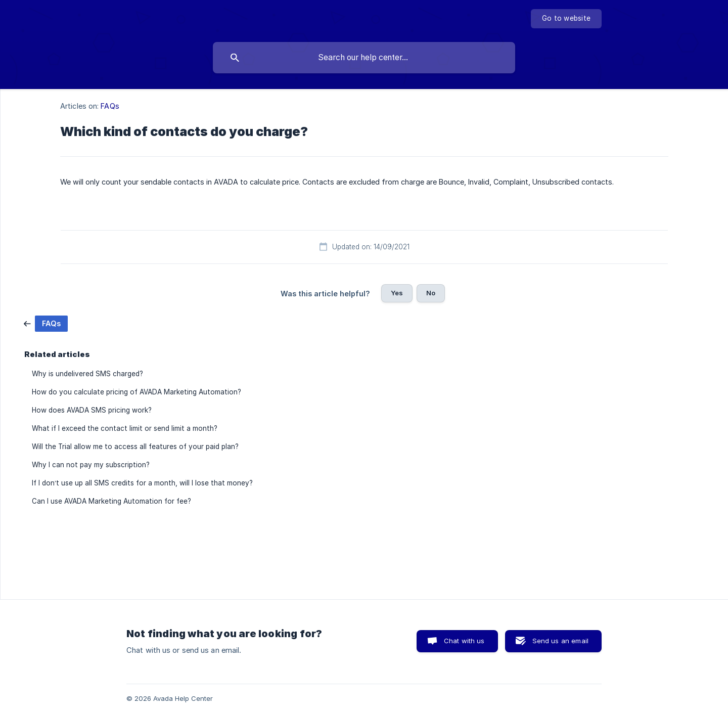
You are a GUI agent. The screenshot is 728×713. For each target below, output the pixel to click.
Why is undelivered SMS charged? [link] (87, 374)
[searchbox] (364, 58)
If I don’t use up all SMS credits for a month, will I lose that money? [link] (142, 483)
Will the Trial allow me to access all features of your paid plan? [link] (135, 447)
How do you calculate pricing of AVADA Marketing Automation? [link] (136, 392)
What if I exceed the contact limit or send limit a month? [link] (125, 428)
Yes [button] (397, 293)
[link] (46, 323)
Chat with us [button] (464, 641)
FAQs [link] (110, 106)
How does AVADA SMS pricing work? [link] (92, 410)
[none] (566, 19)
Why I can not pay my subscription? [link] (91, 465)
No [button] (431, 293)
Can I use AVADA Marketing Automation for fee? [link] (111, 501)
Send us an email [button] (560, 641)
